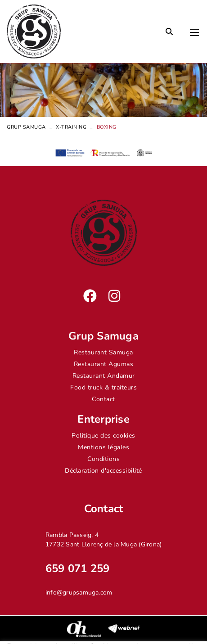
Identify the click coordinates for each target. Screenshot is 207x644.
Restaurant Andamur (104, 376)
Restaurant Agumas (104, 364)
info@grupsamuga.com (79, 593)
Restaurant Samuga (103, 352)
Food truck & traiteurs (103, 387)
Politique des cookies (103, 436)
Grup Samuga (26, 127)
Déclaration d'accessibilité (103, 471)
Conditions (103, 459)
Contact (103, 399)
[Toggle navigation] (194, 30)
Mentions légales (103, 447)
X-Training (71, 127)
